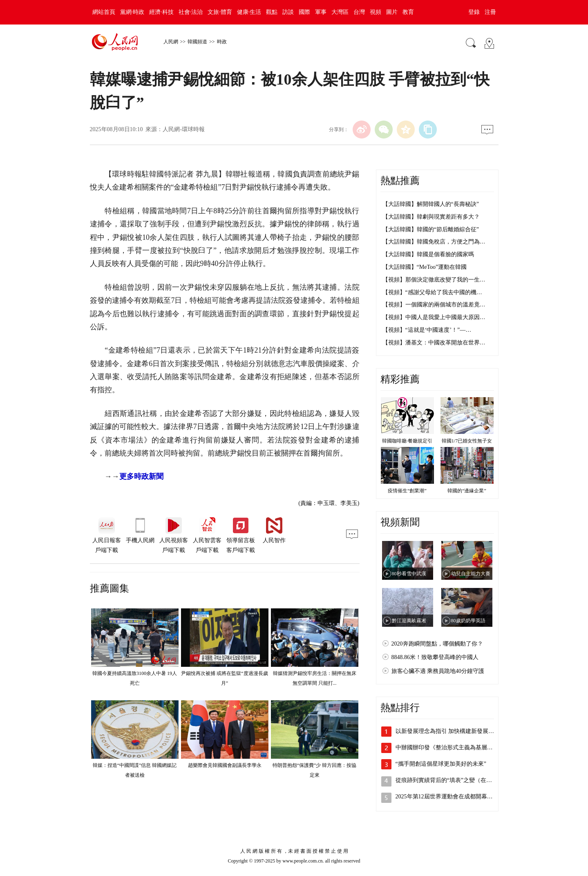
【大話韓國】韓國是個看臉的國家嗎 (428, 254)
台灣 (359, 12)
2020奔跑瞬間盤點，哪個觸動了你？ (437, 644)
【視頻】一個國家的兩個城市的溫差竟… (434, 305)
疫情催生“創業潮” (407, 491)
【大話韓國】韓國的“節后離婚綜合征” (431, 229)
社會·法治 (191, 12)
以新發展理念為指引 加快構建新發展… (445, 731)
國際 (304, 12)
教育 (408, 12)
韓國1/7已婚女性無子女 (467, 441)
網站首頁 (104, 12)
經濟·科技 (161, 12)
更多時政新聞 (141, 476)
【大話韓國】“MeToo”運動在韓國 (425, 267)
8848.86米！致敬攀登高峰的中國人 (435, 657)
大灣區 (340, 12)
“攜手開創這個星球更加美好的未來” (441, 764)
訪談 (288, 12)
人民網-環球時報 (184, 129)
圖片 (392, 12)
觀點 (272, 12)
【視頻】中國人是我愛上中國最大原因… (434, 317)
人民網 (171, 42)
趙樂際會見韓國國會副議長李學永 (225, 765)
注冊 (490, 12)
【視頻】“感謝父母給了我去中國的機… (432, 292)
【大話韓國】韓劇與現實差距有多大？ (431, 217)
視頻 (376, 12)
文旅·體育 (220, 12)
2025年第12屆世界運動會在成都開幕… (444, 797)
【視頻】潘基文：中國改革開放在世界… (434, 343)
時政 (222, 42)
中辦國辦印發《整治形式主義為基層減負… (450, 748)
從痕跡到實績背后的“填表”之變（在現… (447, 780)
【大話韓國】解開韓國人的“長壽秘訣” (431, 204)
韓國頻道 (197, 42)
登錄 (474, 12)
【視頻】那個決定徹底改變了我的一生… (434, 280)
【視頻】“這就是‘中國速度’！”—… (427, 330)
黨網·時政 (132, 12)
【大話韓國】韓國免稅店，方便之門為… (434, 242)
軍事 (321, 12)
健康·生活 (249, 12)
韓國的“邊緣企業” (467, 491)
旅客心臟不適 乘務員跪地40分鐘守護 (438, 671)
